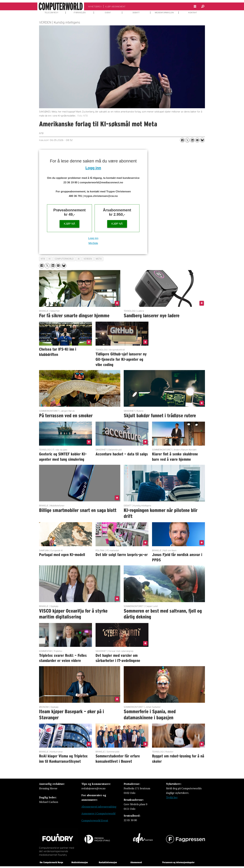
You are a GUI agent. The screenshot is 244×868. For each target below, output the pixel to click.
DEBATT (136, 13)
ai (79, 259)
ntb (43, 259)
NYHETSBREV (95, 7)
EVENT (108, 13)
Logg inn (93, 168)
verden (88, 259)
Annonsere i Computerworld (98, 813)
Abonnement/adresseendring (99, 807)
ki (50, 259)
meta (99, 259)
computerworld (64, 259)
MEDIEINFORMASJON (164, 13)
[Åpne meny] (195, 6)
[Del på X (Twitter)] (187, 140)
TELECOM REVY (51, 13)
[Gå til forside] (61, 6)
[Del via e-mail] (197, 140)
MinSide (93, 243)
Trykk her (172, 797)
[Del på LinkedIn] (192, 140)
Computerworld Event (95, 820)
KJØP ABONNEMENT (115, 7)
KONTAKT (193, 13)
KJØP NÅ (69, 224)
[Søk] (203, 6)
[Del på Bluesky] (202, 140)
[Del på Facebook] (182, 140)
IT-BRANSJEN (80, 13)
